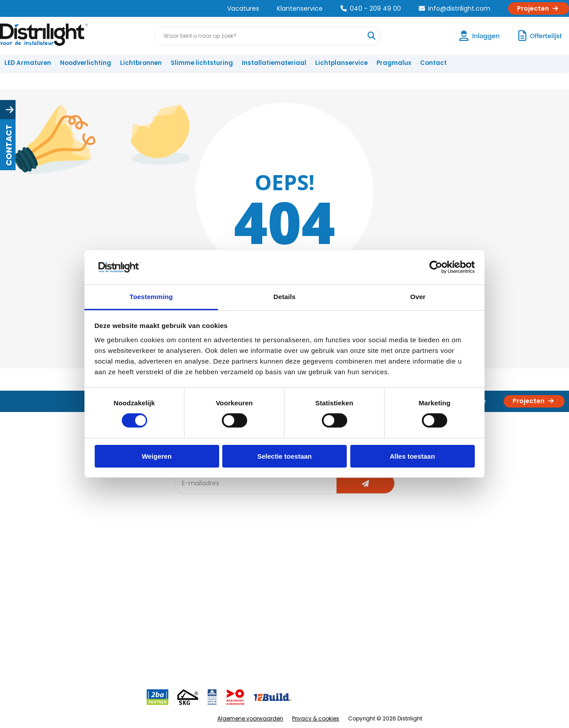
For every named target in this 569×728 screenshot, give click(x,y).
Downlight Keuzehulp (210, 650)
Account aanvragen (38, 562)
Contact (433, 63)
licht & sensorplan (291, 591)
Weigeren (157, 456)
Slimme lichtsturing (202, 63)
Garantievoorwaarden (42, 591)
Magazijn (363, 591)
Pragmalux (394, 63)
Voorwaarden (115, 606)
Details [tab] (284, 297)
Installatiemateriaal (274, 63)
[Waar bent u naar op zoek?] (371, 36)
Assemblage (369, 562)
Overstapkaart (201, 620)
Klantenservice (300, 8)
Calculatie (365, 576)
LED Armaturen (28, 63)
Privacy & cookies (316, 718)
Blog (186, 562)
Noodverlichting (86, 63)
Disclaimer (110, 620)
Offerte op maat (203, 591)
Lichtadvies (281, 562)
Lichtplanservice (341, 63)
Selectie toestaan (285, 456)
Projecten (539, 8)
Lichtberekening (288, 576)
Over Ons (108, 562)
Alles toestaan (413, 456)
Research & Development (388, 620)
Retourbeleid (28, 645)
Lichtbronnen (141, 63)
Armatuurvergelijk (291, 606)
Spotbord (193, 635)
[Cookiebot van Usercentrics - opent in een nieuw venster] (436, 267)
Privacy (105, 635)
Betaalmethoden (34, 606)
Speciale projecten (293, 620)
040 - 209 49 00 (371, 8)
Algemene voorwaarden (250, 718)
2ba (185, 664)
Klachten (22, 576)
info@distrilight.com (455, 8)
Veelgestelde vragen (125, 650)
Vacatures (243, 8)
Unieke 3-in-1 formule (125, 576)
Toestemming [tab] (151, 297)
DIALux (188, 576)
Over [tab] (418, 297)
